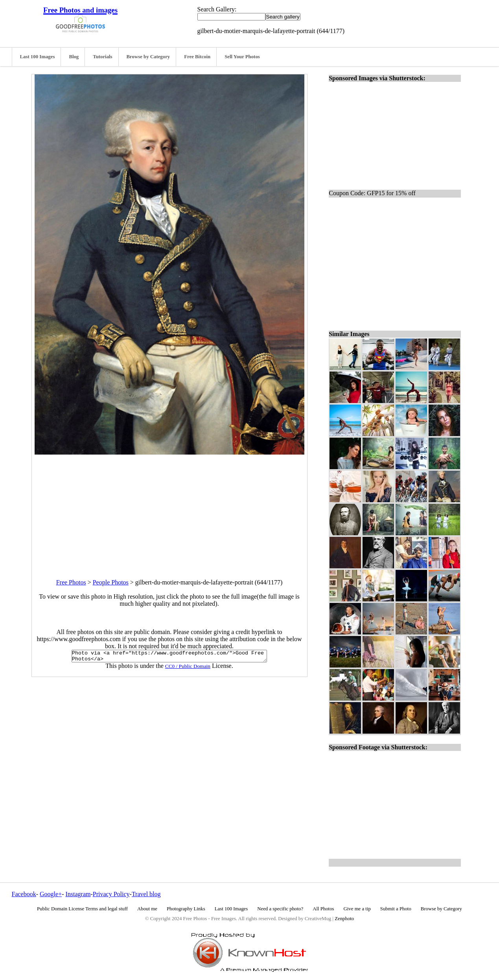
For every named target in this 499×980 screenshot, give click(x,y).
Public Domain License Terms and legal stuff (82, 909)
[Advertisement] (169, 510)
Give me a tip (357, 909)
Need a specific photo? (280, 909)
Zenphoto (344, 919)
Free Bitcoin (197, 57)
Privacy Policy (111, 894)
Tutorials (102, 57)
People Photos (111, 582)
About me (147, 909)
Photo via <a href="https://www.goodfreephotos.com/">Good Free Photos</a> (169, 657)
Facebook (24, 894)
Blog (74, 57)
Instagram (78, 894)
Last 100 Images (38, 57)
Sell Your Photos (242, 57)
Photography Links (186, 909)
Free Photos (71, 582)
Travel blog (146, 894)
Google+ (51, 894)
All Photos (323, 909)
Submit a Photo (396, 909)
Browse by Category (148, 57)
